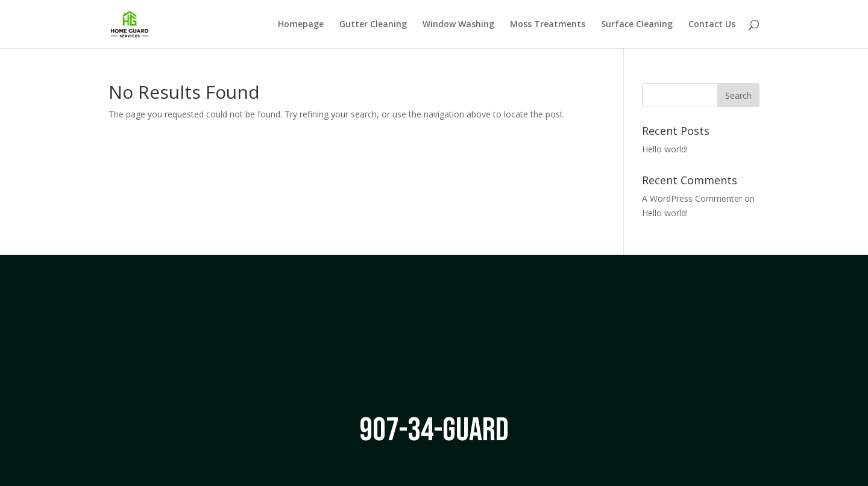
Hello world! (665, 149)
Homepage (301, 25)
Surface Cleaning (637, 25)
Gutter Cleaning (373, 25)
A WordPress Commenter (692, 198)
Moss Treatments (548, 25)
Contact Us (712, 25)
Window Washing (458, 25)
